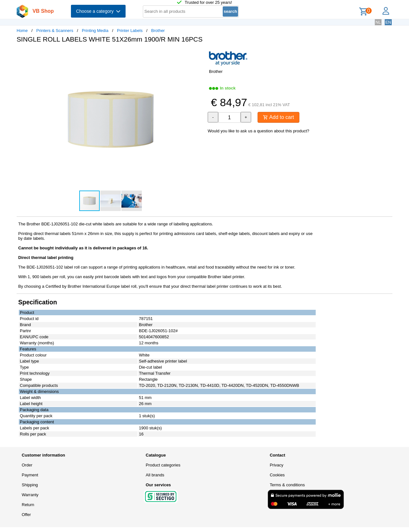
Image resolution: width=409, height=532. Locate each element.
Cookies (277, 475)
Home (22, 31)
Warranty (30, 495)
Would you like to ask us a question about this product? (259, 131)
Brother (158, 31)
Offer (26, 515)
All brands (155, 475)
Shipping (30, 485)
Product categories (163, 465)
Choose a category (98, 11)
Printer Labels (130, 31)
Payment (30, 475)
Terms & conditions (287, 485)
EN (388, 22)
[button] (199, 55)
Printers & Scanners (55, 31)
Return (28, 505)
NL (378, 22)
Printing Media (95, 31)
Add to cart (278, 117)
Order (27, 465)
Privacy (277, 465)
